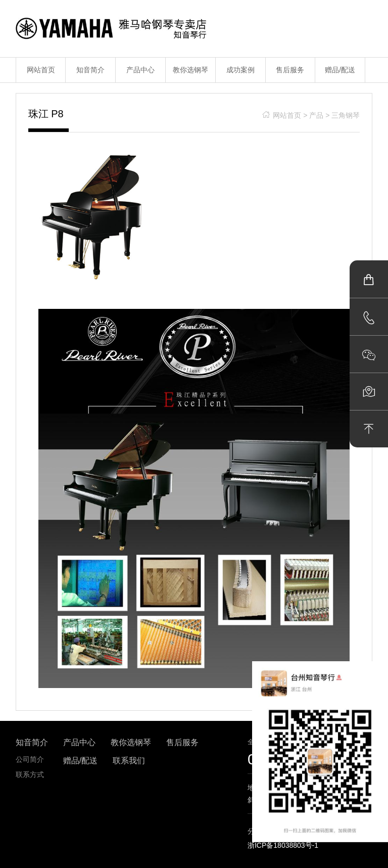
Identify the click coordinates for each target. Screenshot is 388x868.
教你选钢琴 (190, 70)
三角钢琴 (346, 115)
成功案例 (240, 70)
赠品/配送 (340, 70)
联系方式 (30, 774)
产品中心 (140, 70)
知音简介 (90, 70)
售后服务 (290, 70)
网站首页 (41, 70)
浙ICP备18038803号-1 (283, 845)
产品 (316, 115)
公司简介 (30, 759)
